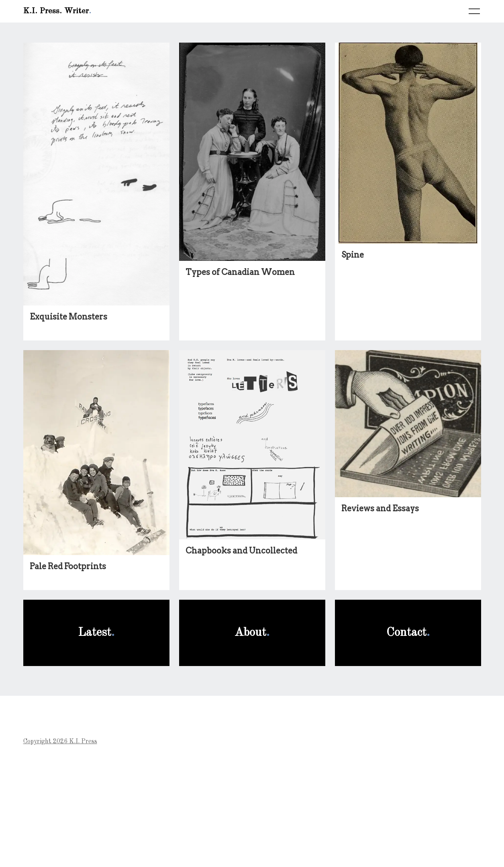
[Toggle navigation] (474, 11)
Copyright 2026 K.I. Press (60, 742)
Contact (406, 633)
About (250, 633)
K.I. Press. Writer (56, 11)
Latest (95, 633)
